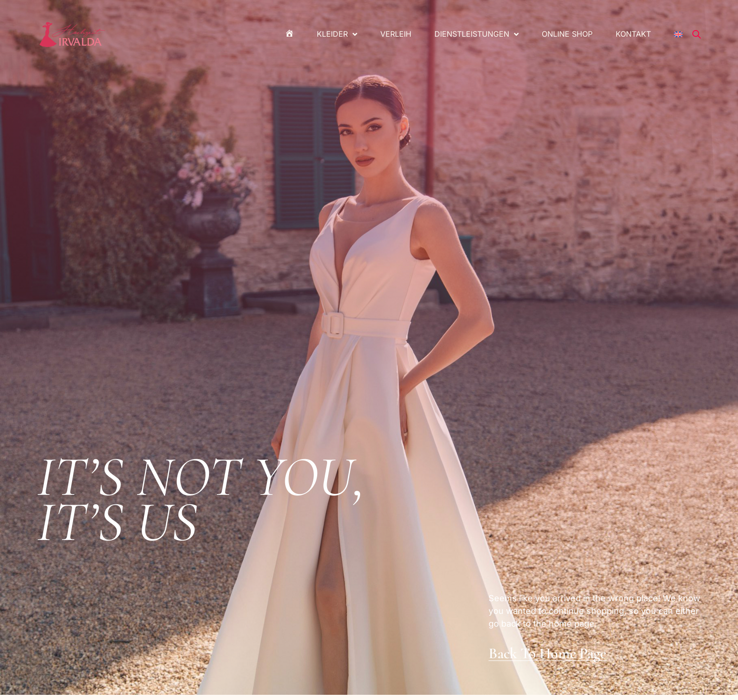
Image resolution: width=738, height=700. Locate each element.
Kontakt (633, 34)
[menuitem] (678, 34)
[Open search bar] (697, 34)
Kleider (337, 34)
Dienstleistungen (477, 34)
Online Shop (567, 34)
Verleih (396, 34)
